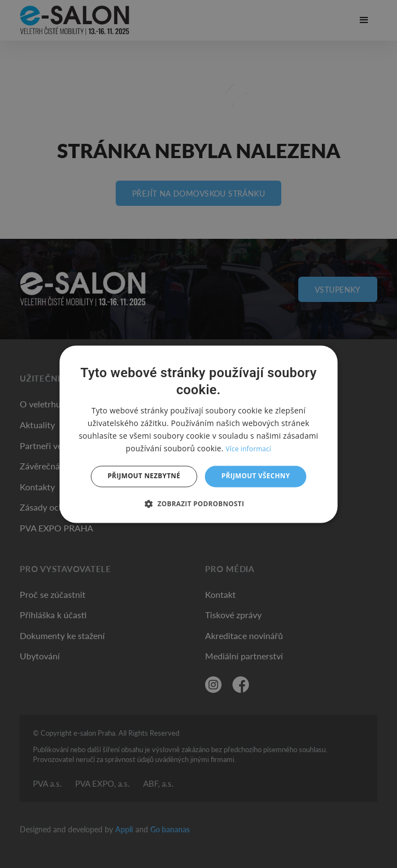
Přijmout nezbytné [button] (144, 476)
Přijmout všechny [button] (256, 476)
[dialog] (199, 434)
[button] (199, 503)
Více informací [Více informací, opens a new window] (249, 449)
